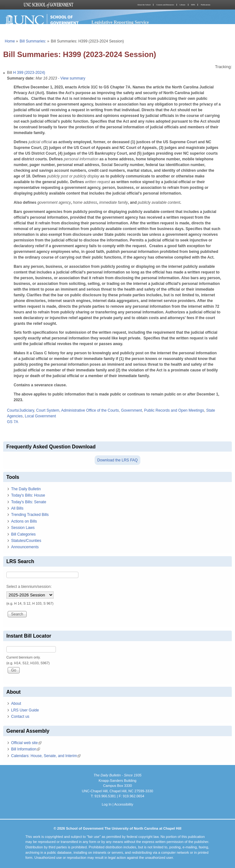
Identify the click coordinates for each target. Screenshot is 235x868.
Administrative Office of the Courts (90, 410)
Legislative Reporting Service (120, 22)
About (16, 704)
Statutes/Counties (26, 541)
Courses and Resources (165, 5)
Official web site (26, 743)
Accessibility (124, 804)
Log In (107, 804)
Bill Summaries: (33, 41)
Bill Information (26, 749)
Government (131, 410)
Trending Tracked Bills (30, 515)
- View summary (71, 78)
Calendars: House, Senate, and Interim (46, 756)
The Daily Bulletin (26, 489)
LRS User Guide (25, 710)
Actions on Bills (24, 521)
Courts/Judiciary (20, 410)
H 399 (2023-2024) (29, 73)
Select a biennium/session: (29, 587)
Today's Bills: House (28, 495)
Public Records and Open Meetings (174, 410)
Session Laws (23, 528)
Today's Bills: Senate (29, 502)
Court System (48, 410)
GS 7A (13, 422)
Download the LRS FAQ (117, 460)
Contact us (20, 717)
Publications (205, 5)
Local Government (40, 416)
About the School (144, 5)
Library (183, 5)
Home (10, 41)
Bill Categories (23, 534)
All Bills (17, 508)
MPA (193, 5)
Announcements (25, 547)
